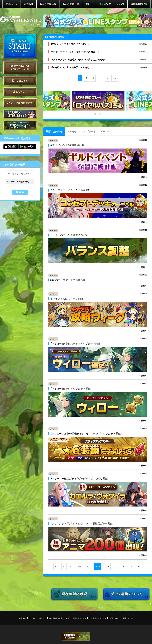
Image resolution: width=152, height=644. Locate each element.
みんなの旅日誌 (71, 4)
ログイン (20, 92)
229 (107, 566)
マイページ (12, 4)
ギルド (89, 4)
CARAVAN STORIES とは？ (20, 114)
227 (89, 566)
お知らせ (29, 4)
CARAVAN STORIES (76, 636)
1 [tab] (95, 114)
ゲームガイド (20, 125)
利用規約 (23, 618)
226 (79, 566)
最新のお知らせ (54, 131)
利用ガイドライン (79, 618)
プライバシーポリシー (38, 618)
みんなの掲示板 (48, 4)
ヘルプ (121, 4)
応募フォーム (128, 618)
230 (116, 566)
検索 (22, 192)
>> (115, 78)
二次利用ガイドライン (98, 618)
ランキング (105, 4)
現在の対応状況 (139, 4)
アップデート (89, 131)
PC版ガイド (20, 81)
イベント (105, 131)
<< (57, 566)
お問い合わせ (114, 618)
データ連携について (20, 103)
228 (98, 566)
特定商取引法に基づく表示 (59, 618)
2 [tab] (100, 114)
